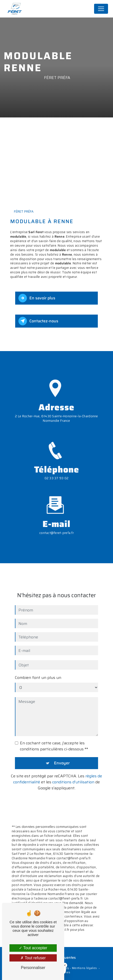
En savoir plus (37, 298)
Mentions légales (84, 968)
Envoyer (62, 756)
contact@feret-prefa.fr (56, 526)
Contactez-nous (38, 321)
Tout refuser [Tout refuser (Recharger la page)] (33, 958)
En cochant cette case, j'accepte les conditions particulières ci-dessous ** (54, 740)
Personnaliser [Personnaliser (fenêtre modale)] (33, 968)
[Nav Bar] (101, 9)
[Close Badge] (65, 965)
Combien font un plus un (38, 671)
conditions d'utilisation (73, 775)
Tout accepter (33, 948)
